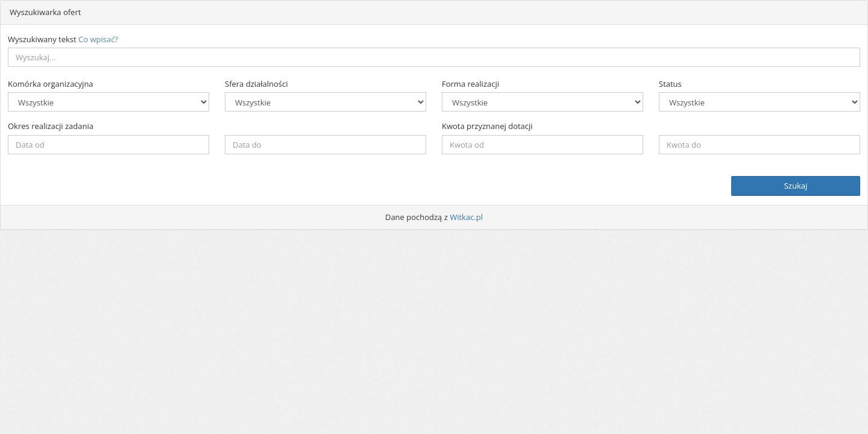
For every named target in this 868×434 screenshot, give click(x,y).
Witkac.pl (466, 217)
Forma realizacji (470, 84)
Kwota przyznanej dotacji (487, 126)
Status (670, 84)
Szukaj (796, 186)
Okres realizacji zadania (51, 126)
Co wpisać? (98, 39)
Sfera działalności (256, 84)
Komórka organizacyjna (51, 84)
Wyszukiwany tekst (63, 39)
